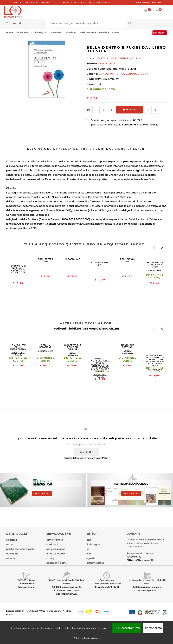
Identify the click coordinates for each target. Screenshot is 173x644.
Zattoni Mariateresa (73, 354)
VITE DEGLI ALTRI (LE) (100, 264)
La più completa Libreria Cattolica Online (66, 582)
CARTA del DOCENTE (75, 3)
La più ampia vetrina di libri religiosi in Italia (147, 582)
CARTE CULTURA (100, 3)
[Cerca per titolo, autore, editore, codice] (147, 23)
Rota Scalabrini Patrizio (18, 354)
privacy (50, 558)
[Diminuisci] (96, 110)
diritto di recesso (56, 554)
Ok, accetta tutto (127, 628)
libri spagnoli (94, 544)
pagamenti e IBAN (57, 563)
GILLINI (114, 329)
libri (89, 540)
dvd (89, 554)
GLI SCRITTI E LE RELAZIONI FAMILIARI (73, 347)
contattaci (12, 558)
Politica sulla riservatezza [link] (86, 638)
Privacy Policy (101, 458)
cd (88, 549)
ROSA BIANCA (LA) (128, 260)
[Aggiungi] (111, 110)
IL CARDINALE (73, 259)
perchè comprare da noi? (20, 549)
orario (46, 3)
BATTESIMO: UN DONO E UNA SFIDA (155, 265)
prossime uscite (95, 563)
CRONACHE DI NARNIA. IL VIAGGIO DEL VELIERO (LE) (18, 269)
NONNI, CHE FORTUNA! (128, 346)
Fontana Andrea (155, 271)
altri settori (160, 33)
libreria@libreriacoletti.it (141, 560)
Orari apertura (107, 580)
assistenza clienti (56, 549)
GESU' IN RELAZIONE (45, 346)
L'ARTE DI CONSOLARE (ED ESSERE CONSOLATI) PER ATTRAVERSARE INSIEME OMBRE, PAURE (100, 365)
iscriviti (86, 452)
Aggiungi (129, 109)
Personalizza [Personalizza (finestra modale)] (153, 628)
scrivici (33, 3)
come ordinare (55, 540)
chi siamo (12, 540)
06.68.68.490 (135, 557)
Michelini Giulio (45, 351)
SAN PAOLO (107, 64)
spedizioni (52, 544)
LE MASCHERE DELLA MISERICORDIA (18, 347)
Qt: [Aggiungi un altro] (88, 110)
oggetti (91, 558)
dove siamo (13, 554)
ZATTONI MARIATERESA (92, 329)
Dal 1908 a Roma (26, 580)
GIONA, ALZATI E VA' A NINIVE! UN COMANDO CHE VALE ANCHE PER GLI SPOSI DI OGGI (155, 360)
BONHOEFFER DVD (46, 260)
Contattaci (17, 3)
